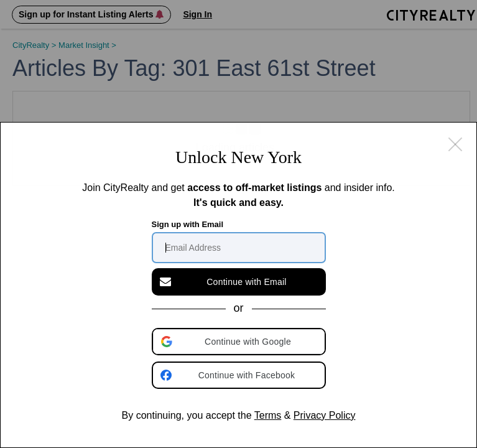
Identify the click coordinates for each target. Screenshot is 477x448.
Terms (268, 415)
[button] (240, 342)
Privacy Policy (325, 415)
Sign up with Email (188, 224)
